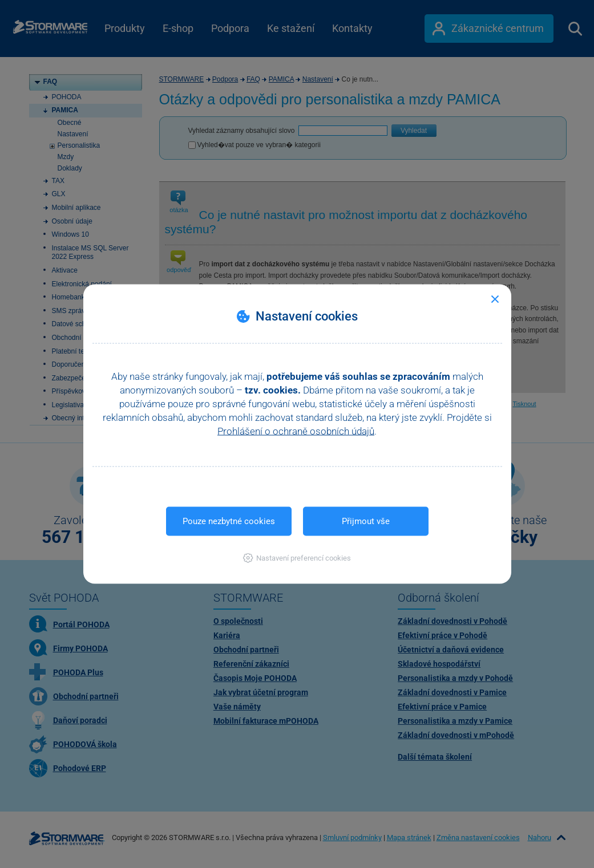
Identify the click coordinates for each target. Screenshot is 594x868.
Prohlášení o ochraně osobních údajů (296, 431)
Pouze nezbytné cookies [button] (229, 521)
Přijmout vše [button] (366, 521)
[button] (297, 558)
